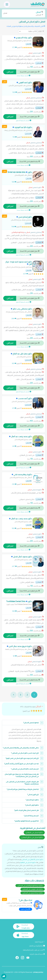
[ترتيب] (28, 31)
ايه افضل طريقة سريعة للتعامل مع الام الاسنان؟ (23, 789)
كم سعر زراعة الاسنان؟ (31, 816)
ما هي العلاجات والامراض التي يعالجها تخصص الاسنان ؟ (21, 748)
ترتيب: (40, 31)
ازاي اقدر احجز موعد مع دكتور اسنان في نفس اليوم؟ (22, 758)
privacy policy (38, 972)
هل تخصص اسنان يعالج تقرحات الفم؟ (26, 810)
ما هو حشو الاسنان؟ (32, 800)
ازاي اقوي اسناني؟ (33, 795)
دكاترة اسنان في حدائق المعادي (32, 837)
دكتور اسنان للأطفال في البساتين (32, 859)
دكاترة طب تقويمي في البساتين (33, 889)
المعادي (40, 108)
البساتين (23, 13)
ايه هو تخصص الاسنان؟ (31, 723)
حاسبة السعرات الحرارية (37, 954)
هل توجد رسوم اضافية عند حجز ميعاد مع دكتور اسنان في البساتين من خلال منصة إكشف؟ (22, 775)
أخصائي (29, 44)
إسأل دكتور (26, 909)
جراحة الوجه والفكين (18, 232)
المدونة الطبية (40, 942)
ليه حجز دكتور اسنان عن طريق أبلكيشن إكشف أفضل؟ (21, 764)
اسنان (30, 53)
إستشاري (28, 89)
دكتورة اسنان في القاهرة (28, 862)
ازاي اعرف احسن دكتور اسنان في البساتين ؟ (25, 753)
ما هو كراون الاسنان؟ (32, 805)
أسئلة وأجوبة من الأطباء (37, 946)
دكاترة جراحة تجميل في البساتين (33, 893)
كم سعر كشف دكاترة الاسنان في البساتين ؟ (25, 769)
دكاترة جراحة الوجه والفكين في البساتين (30, 886)
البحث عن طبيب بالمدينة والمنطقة (34, 950)
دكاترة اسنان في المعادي (34, 832)
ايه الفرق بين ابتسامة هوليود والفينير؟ (27, 821)
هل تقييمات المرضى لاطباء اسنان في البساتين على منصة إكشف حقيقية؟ (22, 783)
